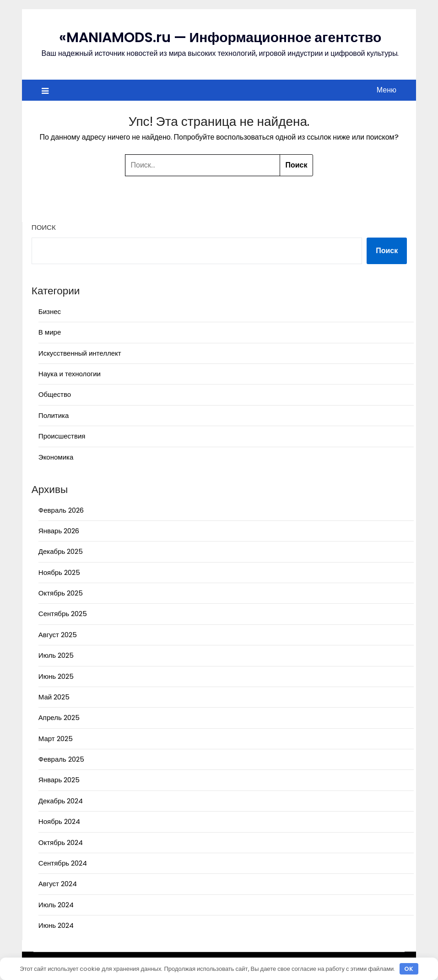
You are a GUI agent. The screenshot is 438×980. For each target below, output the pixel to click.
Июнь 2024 (56, 925)
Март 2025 (56, 739)
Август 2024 (58, 884)
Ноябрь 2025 (59, 572)
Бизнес (50, 311)
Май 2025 (54, 697)
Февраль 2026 (61, 510)
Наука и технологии (70, 374)
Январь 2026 (59, 531)
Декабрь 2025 (61, 551)
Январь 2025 (59, 780)
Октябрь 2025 (61, 593)
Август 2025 (58, 635)
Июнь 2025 (56, 676)
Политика (54, 415)
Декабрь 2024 (61, 801)
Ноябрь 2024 (59, 821)
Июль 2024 (56, 905)
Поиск (44, 227)
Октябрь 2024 (61, 842)
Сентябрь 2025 (63, 614)
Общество (55, 394)
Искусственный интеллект (80, 353)
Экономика (56, 457)
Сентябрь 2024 (63, 863)
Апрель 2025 (59, 717)
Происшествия (62, 436)
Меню (387, 90)
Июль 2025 (56, 655)
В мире (50, 332)
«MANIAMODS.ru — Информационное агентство (220, 38)
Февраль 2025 (61, 759)
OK (409, 969)
